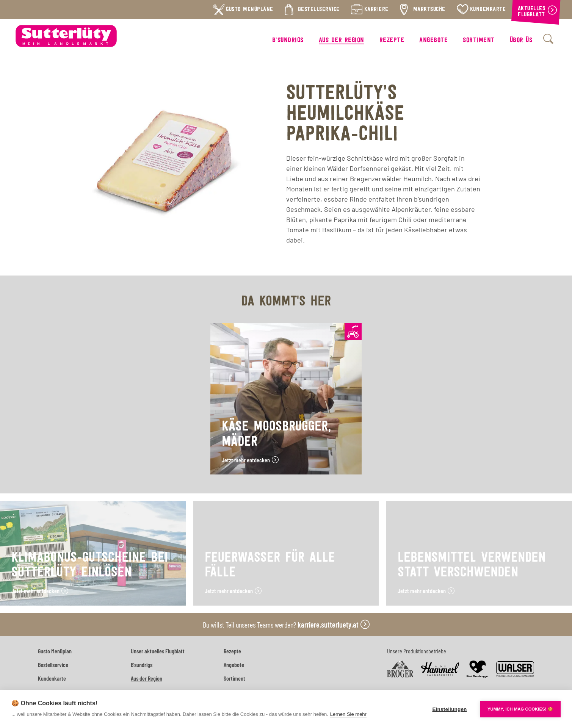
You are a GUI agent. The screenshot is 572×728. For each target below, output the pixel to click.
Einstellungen (449, 709)
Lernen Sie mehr (348, 714)
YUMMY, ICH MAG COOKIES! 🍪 (520, 709)
